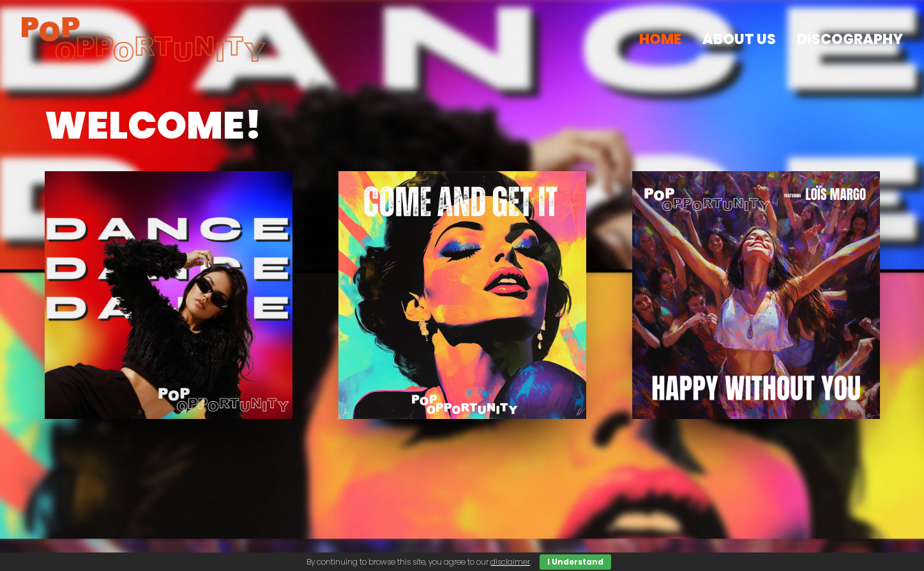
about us (739, 39)
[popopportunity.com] (144, 40)
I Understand (575, 562)
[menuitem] (665, 40)
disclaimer (510, 562)
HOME (660, 39)
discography (850, 39)
